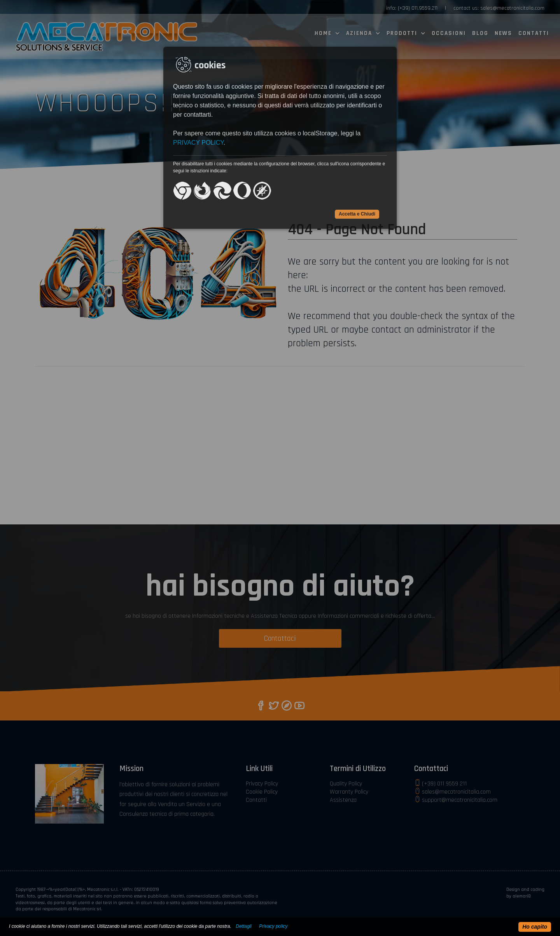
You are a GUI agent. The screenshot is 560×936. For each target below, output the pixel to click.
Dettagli (244, 926)
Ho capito (535, 927)
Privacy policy (273, 926)
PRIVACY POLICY (198, 143)
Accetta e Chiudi (357, 214)
